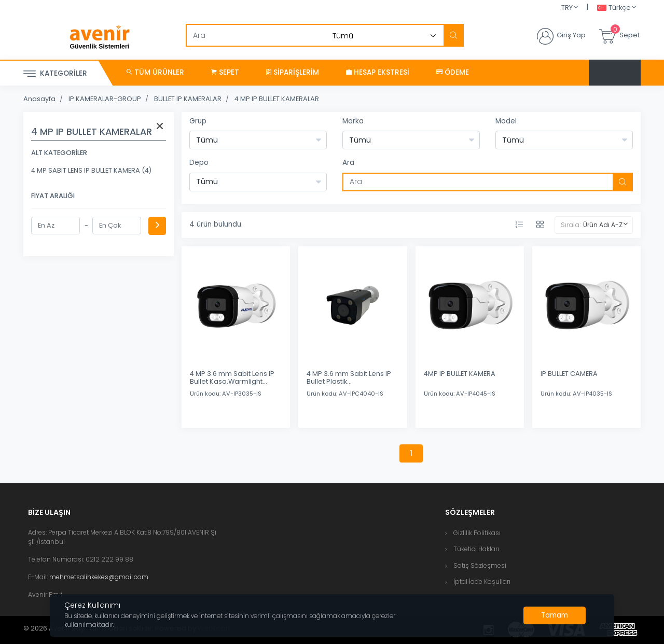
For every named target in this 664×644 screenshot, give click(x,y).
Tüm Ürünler (155, 72)
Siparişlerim (293, 72)
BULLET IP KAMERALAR (188, 99)
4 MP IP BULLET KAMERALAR (277, 99)
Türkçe (614, 8)
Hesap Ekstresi (378, 72)
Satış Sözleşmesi (480, 565)
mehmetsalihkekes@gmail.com (99, 577)
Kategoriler (55, 74)
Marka (353, 121)
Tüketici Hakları (476, 549)
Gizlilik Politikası (477, 533)
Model (506, 121)
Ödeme (453, 72)
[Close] (555, 615)
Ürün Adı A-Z (603, 225)
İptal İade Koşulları (482, 582)
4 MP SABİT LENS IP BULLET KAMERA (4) (91, 170)
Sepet (225, 72)
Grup (198, 121)
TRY (567, 8)
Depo (199, 163)
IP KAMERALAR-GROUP (105, 99)
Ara (348, 163)
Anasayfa (39, 99)
